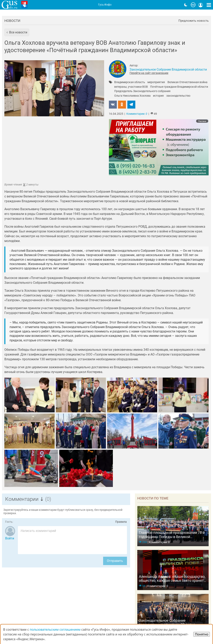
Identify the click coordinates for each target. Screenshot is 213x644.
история (158, 96)
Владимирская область (130, 82)
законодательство (178, 96)
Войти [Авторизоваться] (10, 538)
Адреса (118, 5)
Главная (39, 5)
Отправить (115, 561)
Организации (97, 5)
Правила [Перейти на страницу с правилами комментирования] (121, 522)
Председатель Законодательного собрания (142, 91)
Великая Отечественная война (187, 82)
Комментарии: (137, 114)
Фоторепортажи (142, 5)
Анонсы (75, 5)
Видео (165, 5)
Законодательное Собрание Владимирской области (168, 69)
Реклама (202, 121)
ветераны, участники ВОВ (131, 87)
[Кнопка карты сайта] (209, 5)
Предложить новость (194, 21)
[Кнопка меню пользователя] (201, 5)
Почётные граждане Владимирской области (179, 87)
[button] (17, 32)
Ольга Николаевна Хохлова (132, 96)
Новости (12, 21)
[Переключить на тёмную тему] (186, 5)
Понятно (202, 634)
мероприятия (156, 82)
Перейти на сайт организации (149, 73)
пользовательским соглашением (55, 629)
